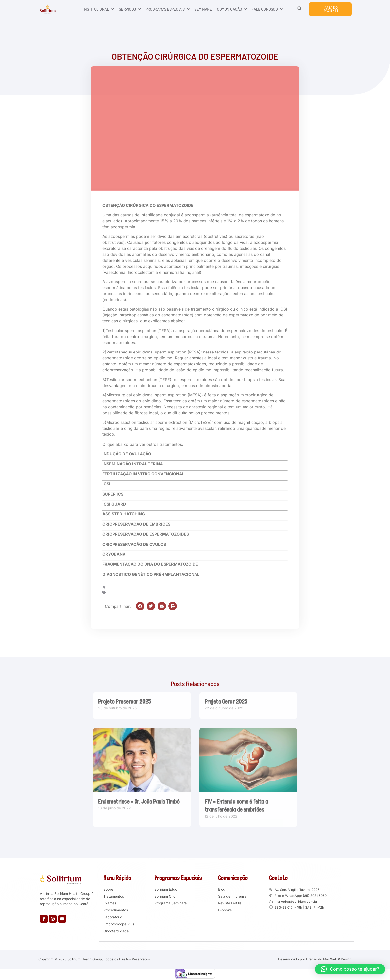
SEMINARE (203, 9)
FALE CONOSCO (267, 9)
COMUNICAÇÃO (232, 9)
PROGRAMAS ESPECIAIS (167, 9)
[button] (140, 605)
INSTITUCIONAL (99, 9)
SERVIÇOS (130, 9)
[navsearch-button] (300, 9)
